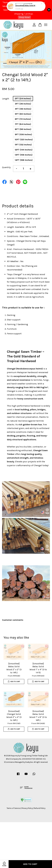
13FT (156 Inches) (24, 155)
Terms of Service (14, 808)
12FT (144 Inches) (24, 150)
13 (15, 67)
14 (19, 67)
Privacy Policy (27, 808)
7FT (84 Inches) (23, 124)
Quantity (6, 167)
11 (5, 67)
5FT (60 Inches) (23, 114)
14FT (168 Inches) (24, 160)
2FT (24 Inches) (23, 98)
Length (6, 99)
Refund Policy (40, 808)
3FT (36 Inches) (23, 104)
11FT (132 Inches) (23, 145)
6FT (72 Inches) (23, 119)
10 (49, 63)
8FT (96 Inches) (23, 129)
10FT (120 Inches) (24, 139)
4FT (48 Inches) (23, 109)
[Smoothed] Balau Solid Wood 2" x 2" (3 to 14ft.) (26, 5)
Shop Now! (24, 17)
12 (10, 67)
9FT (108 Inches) (23, 134)
